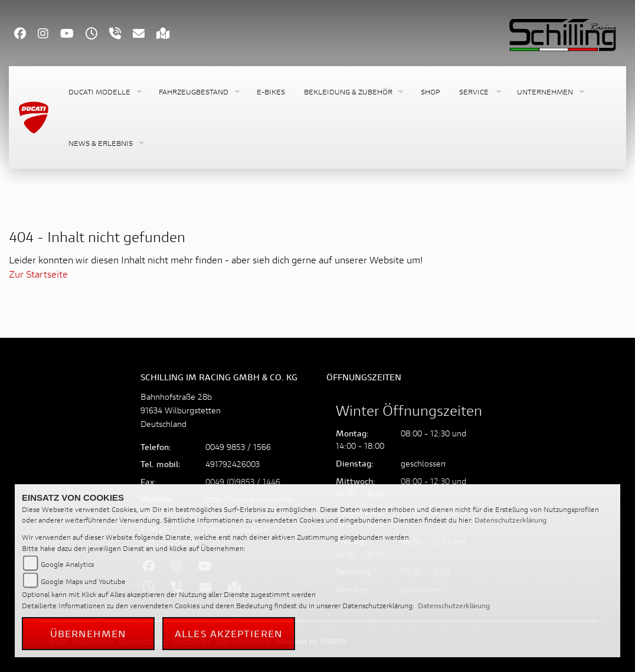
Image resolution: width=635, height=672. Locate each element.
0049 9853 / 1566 (238, 447)
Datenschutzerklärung (510, 520)
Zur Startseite (38, 274)
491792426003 (233, 464)
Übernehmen (89, 633)
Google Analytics (67, 564)
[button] (104, 92)
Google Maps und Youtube (83, 581)
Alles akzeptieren (229, 633)
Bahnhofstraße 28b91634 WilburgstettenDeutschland (181, 410)
